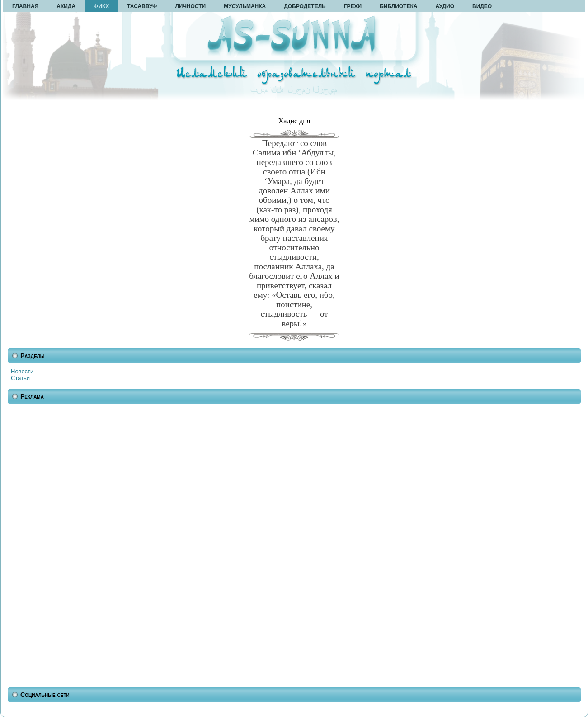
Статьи (20, 378)
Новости (22, 371)
